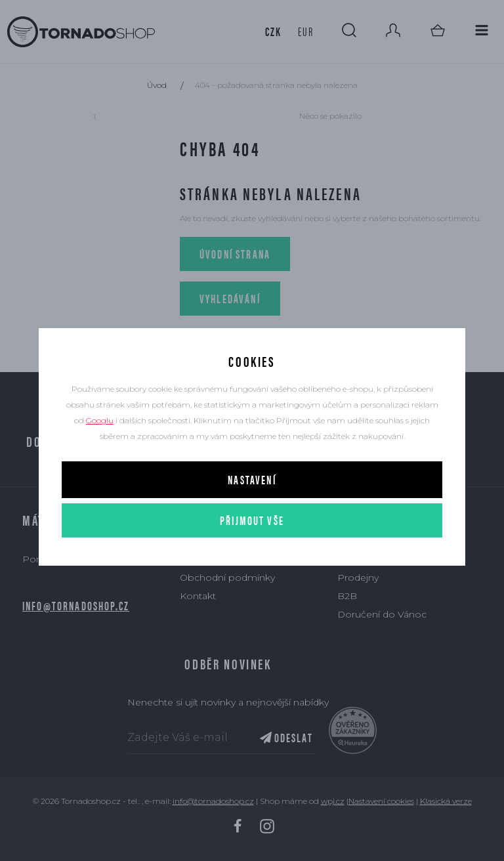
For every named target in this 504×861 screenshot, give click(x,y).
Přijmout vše (252, 520)
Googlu (100, 420)
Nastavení (252, 479)
